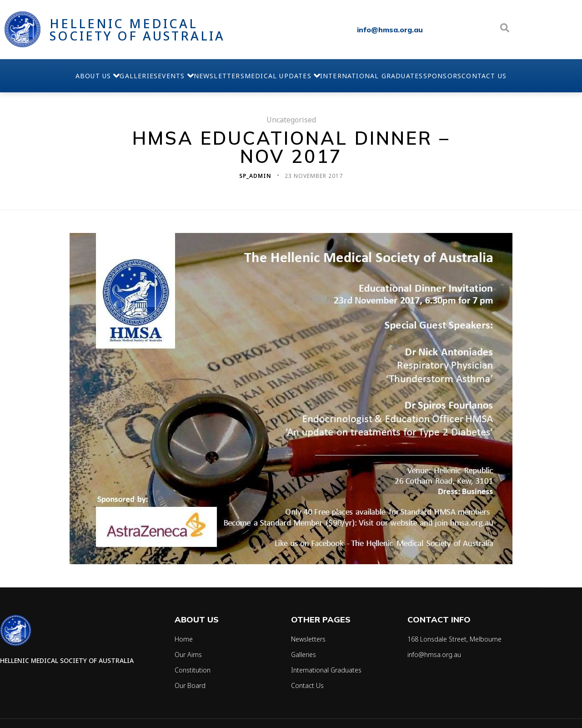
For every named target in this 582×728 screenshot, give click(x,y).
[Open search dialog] (505, 30)
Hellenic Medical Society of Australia (137, 30)
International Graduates (399, 76)
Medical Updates (291, 76)
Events (148, 76)
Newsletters (210, 76)
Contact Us (548, 76)
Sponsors (488, 76)
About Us (34, 76)
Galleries (94, 76)
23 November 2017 (314, 176)
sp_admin (256, 176)
